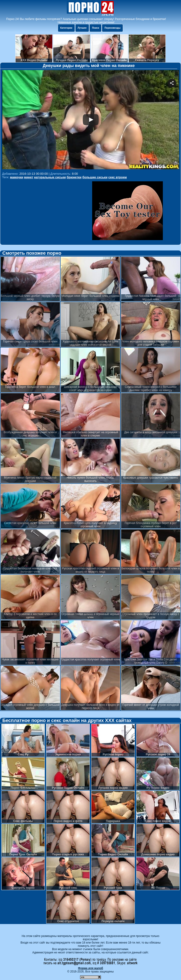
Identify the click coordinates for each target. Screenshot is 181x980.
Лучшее (82, 28)
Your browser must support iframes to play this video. (91, 120)
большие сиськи (95, 177)
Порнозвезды (112, 28)
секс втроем (118, 177)
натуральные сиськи (50, 177)
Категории (66, 28)
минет (29, 177)
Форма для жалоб (91, 968)
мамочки (16, 177)
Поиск (95, 28)
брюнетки (74, 177)
